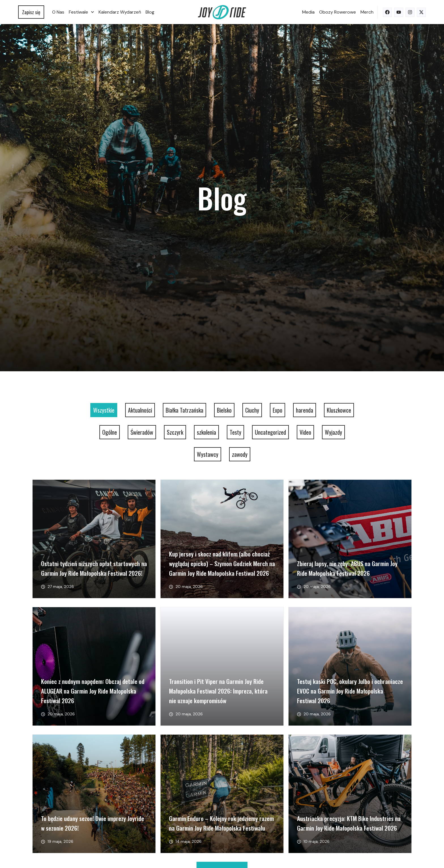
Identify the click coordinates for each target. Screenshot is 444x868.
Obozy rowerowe (338, 12)
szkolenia (206, 432)
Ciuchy (252, 410)
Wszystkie (104, 410)
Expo (277, 410)
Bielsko (224, 410)
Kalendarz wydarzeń (120, 12)
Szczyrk (175, 432)
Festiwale (81, 12)
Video (305, 432)
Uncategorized (270, 432)
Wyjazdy (333, 432)
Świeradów (142, 432)
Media (308, 12)
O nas (58, 12)
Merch (367, 12)
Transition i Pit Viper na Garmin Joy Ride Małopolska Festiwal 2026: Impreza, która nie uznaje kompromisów (218, 691)
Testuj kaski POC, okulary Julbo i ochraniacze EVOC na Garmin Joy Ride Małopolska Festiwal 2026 (350, 691)
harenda (305, 410)
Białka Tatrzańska (184, 410)
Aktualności (140, 410)
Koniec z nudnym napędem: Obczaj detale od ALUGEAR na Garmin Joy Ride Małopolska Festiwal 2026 (93, 691)
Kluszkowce (339, 410)
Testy (235, 432)
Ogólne (110, 432)
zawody (240, 454)
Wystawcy (208, 454)
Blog (150, 12)
